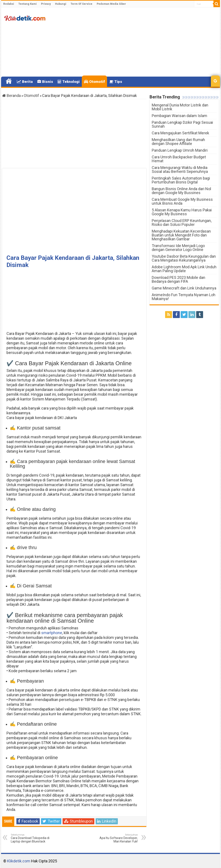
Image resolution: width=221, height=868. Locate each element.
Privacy (46, 4)
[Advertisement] (138, 42)
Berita (25, 82)
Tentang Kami (28, 4)
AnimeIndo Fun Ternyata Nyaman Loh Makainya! (184, 297)
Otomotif (94, 82)
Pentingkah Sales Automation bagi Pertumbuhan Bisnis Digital (181, 180)
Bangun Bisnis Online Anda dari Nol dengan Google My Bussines (181, 191)
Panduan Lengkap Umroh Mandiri (180, 150)
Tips (116, 82)
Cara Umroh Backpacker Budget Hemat (179, 159)
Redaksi (9, 4)
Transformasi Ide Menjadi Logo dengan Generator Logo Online (178, 248)
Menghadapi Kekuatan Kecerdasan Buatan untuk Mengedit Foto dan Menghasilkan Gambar (181, 235)
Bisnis (45, 82)
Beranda (11, 96)
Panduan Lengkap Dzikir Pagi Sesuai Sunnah (182, 124)
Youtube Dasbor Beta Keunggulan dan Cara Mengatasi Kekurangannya (184, 258)
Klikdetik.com (19, 861)
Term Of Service (81, 4)
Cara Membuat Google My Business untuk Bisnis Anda (182, 201)
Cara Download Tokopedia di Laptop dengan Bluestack (33, 838)
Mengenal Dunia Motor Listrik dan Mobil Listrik (180, 107)
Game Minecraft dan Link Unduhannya (184, 288)
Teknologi (69, 82)
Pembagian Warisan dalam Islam (179, 116)
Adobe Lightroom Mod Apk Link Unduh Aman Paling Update (184, 269)
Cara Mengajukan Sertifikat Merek (180, 133)
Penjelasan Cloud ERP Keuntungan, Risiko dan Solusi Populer (182, 223)
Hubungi (61, 4)
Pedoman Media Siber (111, 4)
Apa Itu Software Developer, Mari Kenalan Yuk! (116, 838)
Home (9, 81)
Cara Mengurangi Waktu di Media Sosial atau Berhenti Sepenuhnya (180, 170)
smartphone (52, 633)
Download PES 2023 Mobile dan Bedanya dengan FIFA (178, 279)
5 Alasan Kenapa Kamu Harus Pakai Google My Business (182, 212)
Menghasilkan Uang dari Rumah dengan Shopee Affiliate (178, 142)
